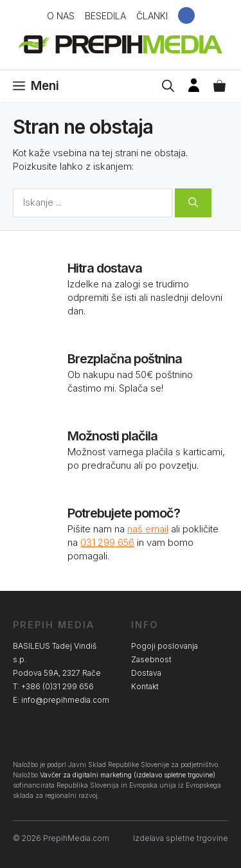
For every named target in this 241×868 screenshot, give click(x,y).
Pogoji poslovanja (165, 646)
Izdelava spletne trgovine (181, 838)
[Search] (193, 203)
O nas (61, 16)
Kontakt (145, 686)
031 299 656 (107, 542)
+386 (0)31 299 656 (58, 686)
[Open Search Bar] (168, 86)
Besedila (105, 16)
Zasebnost (151, 659)
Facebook (186, 15)
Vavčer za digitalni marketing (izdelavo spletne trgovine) (128, 775)
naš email (148, 529)
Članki (152, 16)
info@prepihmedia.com (65, 700)
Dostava (146, 673)
